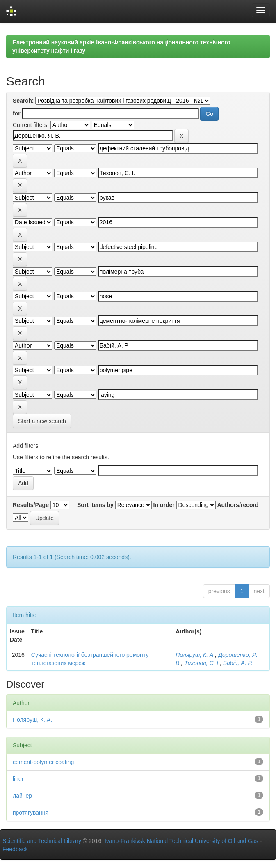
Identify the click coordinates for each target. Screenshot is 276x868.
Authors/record (238, 505)
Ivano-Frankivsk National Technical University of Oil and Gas (181, 841)
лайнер (22, 796)
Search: (23, 101)
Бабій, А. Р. (238, 663)
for (17, 113)
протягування (31, 813)
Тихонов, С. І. (202, 663)
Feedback (15, 849)
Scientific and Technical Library (42, 841)
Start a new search (42, 421)
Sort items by (95, 505)
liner (18, 779)
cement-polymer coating (43, 762)
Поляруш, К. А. (195, 655)
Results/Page (31, 505)
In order (164, 505)
